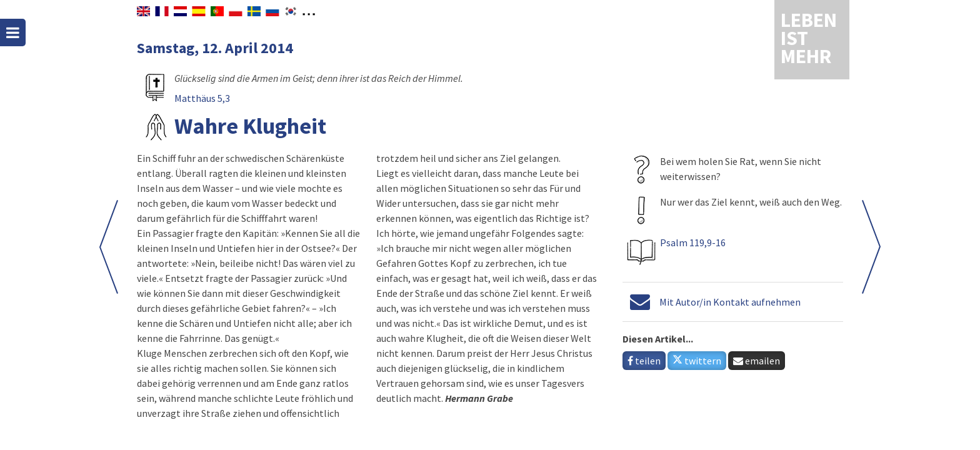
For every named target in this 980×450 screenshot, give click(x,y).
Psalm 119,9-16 (693, 242)
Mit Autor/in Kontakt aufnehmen (730, 302)
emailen (757, 361)
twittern (697, 361)
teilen (644, 361)
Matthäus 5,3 (202, 98)
